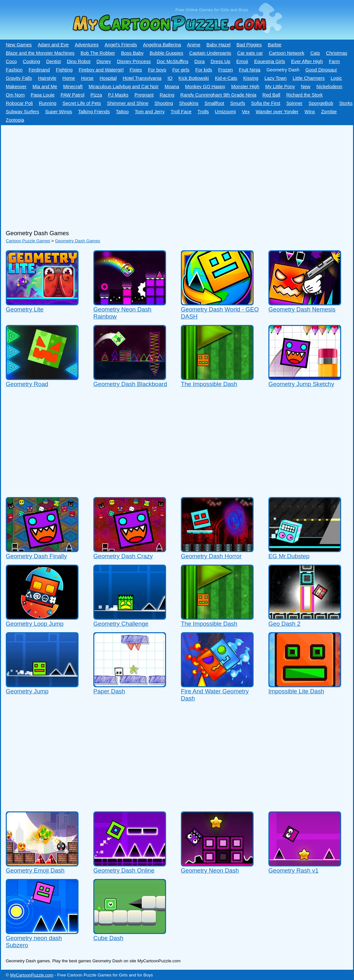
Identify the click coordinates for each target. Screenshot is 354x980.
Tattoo (122, 112)
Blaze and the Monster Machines (40, 53)
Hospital (108, 78)
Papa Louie (42, 95)
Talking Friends (94, 112)
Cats (315, 53)
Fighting (64, 70)
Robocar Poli (19, 103)
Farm (334, 61)
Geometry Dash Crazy (123, 556)
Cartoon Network (287, 53)
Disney (104, 61)
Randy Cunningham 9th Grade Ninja (218, 95)
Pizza (96, 95)
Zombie (329, 112)
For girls (181, 70)
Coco (11, 61)
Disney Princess (134, 61)
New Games (19, 45)
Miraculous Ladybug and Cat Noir (124, 87)
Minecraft (73, 87)
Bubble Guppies (166, 53)
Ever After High (307, 61)
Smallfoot (214, 103)
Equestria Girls (270, 61)
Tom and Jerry (150, 112)
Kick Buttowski (194, 78)
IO (170, 78)
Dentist (53, 61)
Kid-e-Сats (226, 78)
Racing (167, 95)
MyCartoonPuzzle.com (32, 975)
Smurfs (238, 103)
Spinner (294, 103)
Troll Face (181, 112)
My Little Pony (280, 87)
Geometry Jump (27, 691)
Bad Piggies (249, 45)
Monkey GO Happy (205, 87)
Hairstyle (47, 78)
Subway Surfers (22, 112)
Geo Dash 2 (284, 624)
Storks (346, 103)
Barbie (275, 45)
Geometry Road (27, 384)
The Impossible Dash (209, 384)
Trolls (203, 112)
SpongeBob (321, 103)
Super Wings (59, 112)
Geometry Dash (283, 70)
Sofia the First (265, 103)
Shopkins (189, 103)
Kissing (251, 78)
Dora (200, 61)
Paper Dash (109, 691)
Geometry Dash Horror (211, 556)
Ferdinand (39, 70)
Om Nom (15, 95)
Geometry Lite (25, 309)
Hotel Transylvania (142, 78)
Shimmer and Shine (128, 103)
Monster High (245, 87)
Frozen (226, 70)
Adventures (87, 45)
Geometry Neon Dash (210, 870)
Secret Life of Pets (82, 103)
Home (69, 78)
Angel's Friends (121, 45)
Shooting (164, 103)
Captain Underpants (210, 53)
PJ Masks (118, 95)
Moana (172, 87)
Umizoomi (225, 112)
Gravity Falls (19, 78)
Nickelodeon (329, 87)
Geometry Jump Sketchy (301, 384)
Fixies (136, 70)
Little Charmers (308, 78)
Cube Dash (108, 938)
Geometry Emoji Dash (35, 870)
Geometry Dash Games (78, 241)
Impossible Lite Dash (296, 691)
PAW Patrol (72, 95)
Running (48, 103)
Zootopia (15, 120)
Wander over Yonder (277, 112)
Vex (246, 112)
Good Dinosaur (321, 70)
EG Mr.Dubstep (289, 556)
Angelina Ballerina (162, 45)
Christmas (337, 53)
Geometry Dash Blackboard (130, 384)
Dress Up (221, 61)
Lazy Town (276, 78)
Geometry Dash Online (124, 870)
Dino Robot (79, 61)
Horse (87, 78)
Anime (194, 45)
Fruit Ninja (250, 70)
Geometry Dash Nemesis (302, 309)
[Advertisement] (175, 175)
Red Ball (271, 95)
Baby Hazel (218, 45)
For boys (157, 70)
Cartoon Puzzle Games (28, 241)
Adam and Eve (53, 45)
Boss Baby (132, 53)
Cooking (32, 61)
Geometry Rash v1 (293, 870)
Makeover (16, 87)
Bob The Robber (98, 53)
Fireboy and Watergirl (101, 70)
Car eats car (250, 53)
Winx (310, 112)
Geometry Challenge (121, 624)
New (306, 87)
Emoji (242, 61)
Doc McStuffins (172, 61)
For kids (204, 70)
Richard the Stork (304, 95)
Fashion (14, 70)
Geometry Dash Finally (36, 556)
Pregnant (144, 95)
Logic (336, 78)
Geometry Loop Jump (35, 624)
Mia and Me (45, 87)
